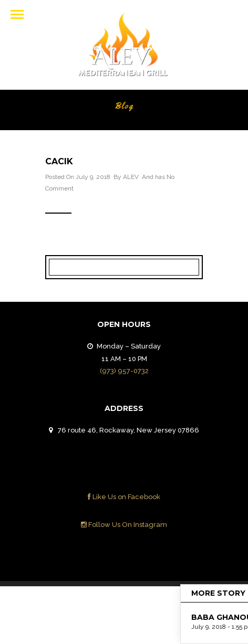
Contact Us (173, 603)
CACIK (59, 161)
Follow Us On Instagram (124, 525)
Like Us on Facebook (124, 497)
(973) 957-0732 (124, 371)
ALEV (131, 177)
